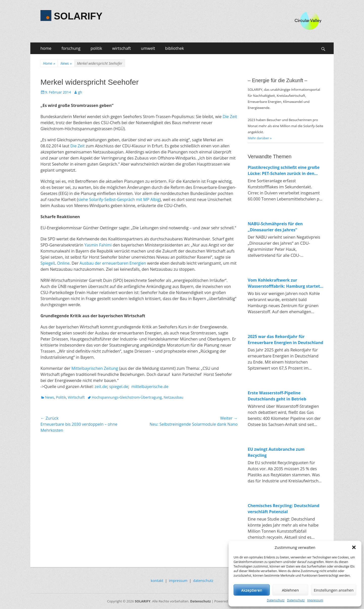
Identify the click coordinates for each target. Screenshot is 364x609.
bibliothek (174, 48)
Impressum (315, 600)
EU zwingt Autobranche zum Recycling (276, 452)
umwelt (148, 48)
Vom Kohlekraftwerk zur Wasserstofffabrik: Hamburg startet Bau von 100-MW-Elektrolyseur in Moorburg (284, 283)
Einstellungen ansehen (334, 590)
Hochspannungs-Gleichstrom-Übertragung (127, 397)
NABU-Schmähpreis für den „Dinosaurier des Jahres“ (275, 227)
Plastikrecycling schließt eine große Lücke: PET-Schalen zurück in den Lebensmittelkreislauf (284, 171)
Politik (61, 397)
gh (80, 92)
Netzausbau (173, 397)
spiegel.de (119, 387)
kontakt (157, 581)
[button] (354, 547)
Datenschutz (276, 600)
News (66, 63)
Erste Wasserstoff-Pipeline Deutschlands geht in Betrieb (277, 396)
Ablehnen (290, 590)
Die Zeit (230, 117)
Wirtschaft (76, 397)
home (46, 48)
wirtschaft (122, 48)
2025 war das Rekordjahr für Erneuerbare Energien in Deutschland (286, 340)
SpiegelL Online (55, 263)
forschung (71, 48)
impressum (178, 581)
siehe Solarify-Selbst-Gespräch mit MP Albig (119, 199)
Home (49, 63)
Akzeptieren (252, 590)
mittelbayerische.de (150, 387)
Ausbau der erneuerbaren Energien (113, 263)
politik (96, 48)
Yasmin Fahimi (98, 245)
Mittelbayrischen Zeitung (95, 368)
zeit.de (101, 387)
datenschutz (203, 581)
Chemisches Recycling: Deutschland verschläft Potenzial (283, 509)
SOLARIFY (78, 16)
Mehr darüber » (260, 138)
